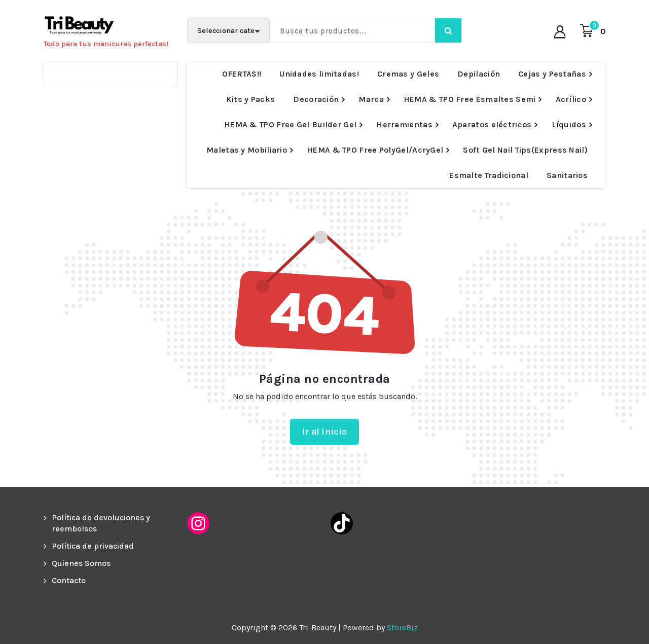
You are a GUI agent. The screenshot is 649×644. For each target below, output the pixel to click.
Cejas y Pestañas (552, 74)
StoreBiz (402, 628)
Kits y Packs (251, 99)
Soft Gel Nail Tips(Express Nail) (525, 150)
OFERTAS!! (242, 74)
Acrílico (571, 99)
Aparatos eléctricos (492, 124)
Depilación (479, 74)
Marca (371, 99)
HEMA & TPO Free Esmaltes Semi (470, 99)
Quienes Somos (81, 563)
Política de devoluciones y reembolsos (101, 523)
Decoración (316, 99)
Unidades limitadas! (319, 74)
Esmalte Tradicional (489, 175)
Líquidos (569, 124)
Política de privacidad (93, 546)
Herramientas (404, 124)
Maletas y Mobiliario (247, 150)
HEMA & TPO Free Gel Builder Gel (290, 124)
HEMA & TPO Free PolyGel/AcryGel (375, 150)
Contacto (69, 580)
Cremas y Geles (408, 74)
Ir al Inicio (325, 432)
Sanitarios (567, 175)
